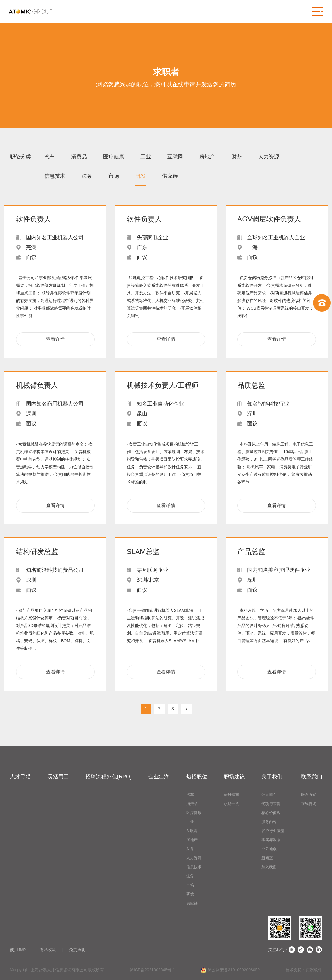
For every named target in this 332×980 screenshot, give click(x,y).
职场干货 (231, 804)
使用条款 (18, 950)
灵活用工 (58, 777)
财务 (237, 157)
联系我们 (312, 777)
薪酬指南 (231, 795)
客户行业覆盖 (273, 831)
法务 (87, 176)
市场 (114, 176)
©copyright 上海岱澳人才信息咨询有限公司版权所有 (57, 970)
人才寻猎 (20, 777)
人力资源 (269, 157)
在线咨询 (309, 804)
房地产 (207, 157)
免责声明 (77, 950)
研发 (140, 176)
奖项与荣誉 (271, 804)
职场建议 (234, 777)
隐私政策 (48, 950)
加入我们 (269, 867)
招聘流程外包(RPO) (109, 777)
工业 (146, 157)
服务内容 (269, 822)
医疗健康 (114, 157)
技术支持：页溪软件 (304, 970)
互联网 (175, 157)
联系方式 (309, 795)
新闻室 (267, 858)
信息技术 (55, 176)
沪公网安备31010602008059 (230, 970)
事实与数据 (271, 840)
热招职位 (197, 777)
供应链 (170, 176)
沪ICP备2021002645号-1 (152, 970)
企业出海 (159, 777)
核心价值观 (271, 813)
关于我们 (272, 777)
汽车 (50, 157)
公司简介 (269, 795)
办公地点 (269, 849)
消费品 (79, 157)
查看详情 (55, 339)
